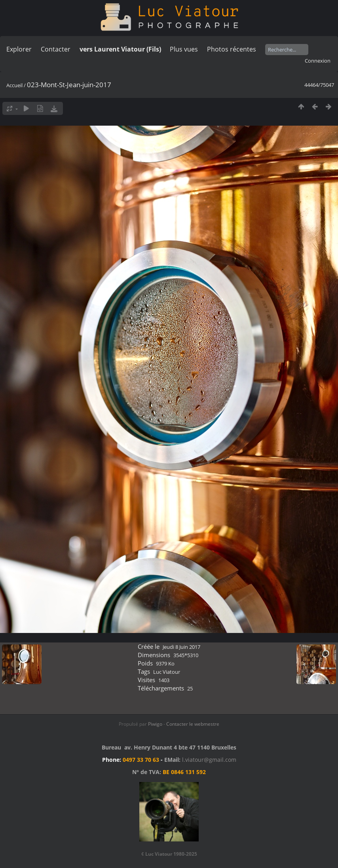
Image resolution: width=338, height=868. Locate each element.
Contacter (56, 49)
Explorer (19, 49)
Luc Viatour (167, 672)
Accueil (14, 85)
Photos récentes (232, 49)
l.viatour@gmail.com (209, 760)
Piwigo (155, 724)
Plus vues (184, 49)
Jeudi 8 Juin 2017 (181, 647)
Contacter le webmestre (193, 724)
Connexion (318, 61)
